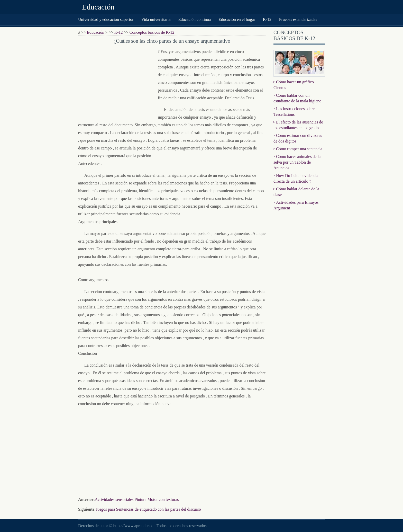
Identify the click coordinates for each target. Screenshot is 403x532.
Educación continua (195, 19)
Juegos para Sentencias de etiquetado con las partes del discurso (148, 509)
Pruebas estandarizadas (298, 19)
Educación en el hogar (237, 19)
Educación (98, 7)
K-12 (267, 19)
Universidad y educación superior (106, 19)
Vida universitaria (156, 19)
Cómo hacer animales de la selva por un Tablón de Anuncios (297, 162)
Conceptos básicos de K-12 (152, 32)
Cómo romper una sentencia (299, 149)
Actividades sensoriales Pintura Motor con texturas (137, 499)
